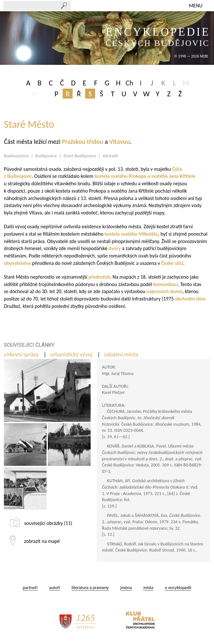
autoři (55, 588)
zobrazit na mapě (42, 541)
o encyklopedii (178, 588)
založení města (122, 354)
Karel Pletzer (113, 392)
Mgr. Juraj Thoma (118, 374)
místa (148, 588)
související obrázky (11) (48, 523)
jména (126, 588)
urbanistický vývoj (72, 354)
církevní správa (22, 354)
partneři (30, 588)
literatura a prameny (90, 588)
